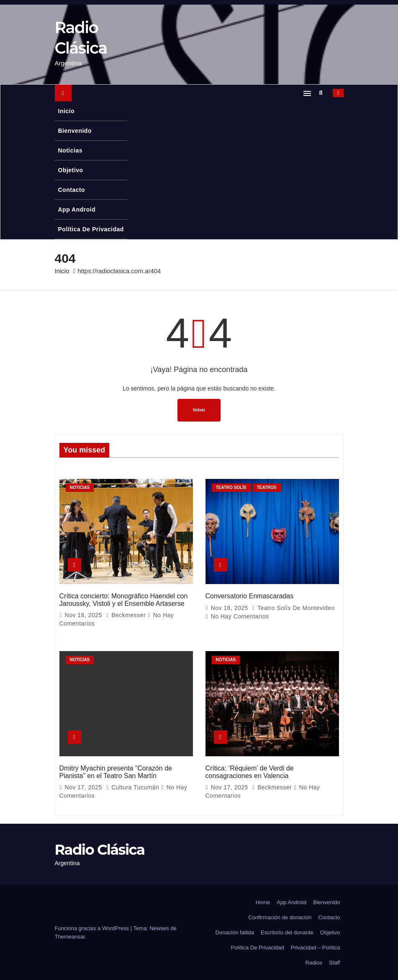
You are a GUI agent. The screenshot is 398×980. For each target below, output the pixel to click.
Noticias (70, 150)
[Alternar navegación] (307, 93)
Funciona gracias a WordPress (93, 927)
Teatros (267, 487)
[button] (323, 93)
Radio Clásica (100, 849)
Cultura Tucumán (134, 787)
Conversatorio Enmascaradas (250, 596)
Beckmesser (127, 615)
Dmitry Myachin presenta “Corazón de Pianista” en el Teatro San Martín (116, 771)
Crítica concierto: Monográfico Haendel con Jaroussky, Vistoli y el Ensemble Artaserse (124, 599)
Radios (314, 962)
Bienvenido (75, 131)
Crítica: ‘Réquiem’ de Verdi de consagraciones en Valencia (250, 771)
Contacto (72, 190)
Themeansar (70, 936)
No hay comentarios (240, 616)
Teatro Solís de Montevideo (293, 608)
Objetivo (71, 170)
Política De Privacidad (91, 229)
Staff (335, 962)
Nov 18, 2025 (85, 615)
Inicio (67, 111)
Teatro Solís (231, 487)
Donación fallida (235, 932)
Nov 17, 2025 (85, 787)
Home (263, 901)
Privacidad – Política (316, 947)
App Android (77, 209)
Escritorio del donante (287, 932)
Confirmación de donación (280, 917)
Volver (199, 410)
